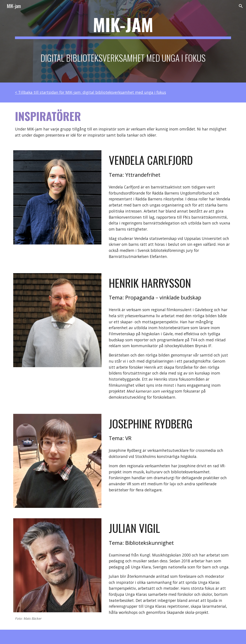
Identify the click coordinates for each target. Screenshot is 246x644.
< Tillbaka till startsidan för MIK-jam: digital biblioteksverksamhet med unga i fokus (90, 92)
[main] (123, 41)
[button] (241, 6)
